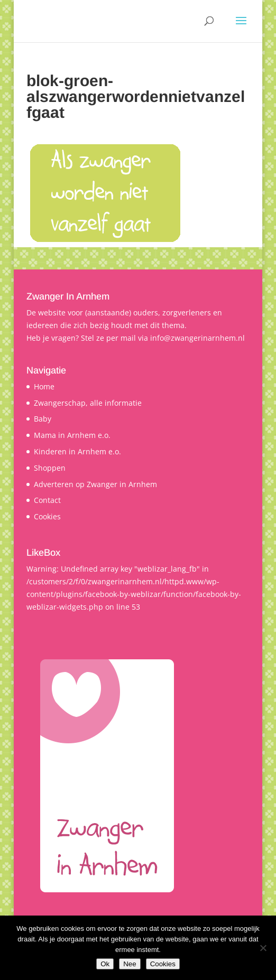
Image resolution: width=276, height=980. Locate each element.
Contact (47, 500)
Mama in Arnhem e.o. (72, 435)
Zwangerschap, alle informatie (88, 403)
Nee (130, 964)
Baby (43, 419)
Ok (105, 964)
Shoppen (50, 468)
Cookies (47, 516)
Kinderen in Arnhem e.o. (77, 451)
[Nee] (263, 948)
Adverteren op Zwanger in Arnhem (95, 484)
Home (44, 386)
